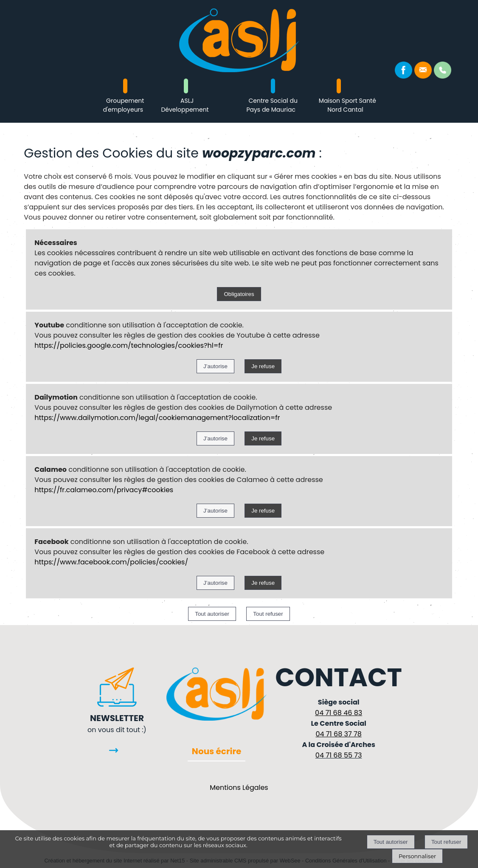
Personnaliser (417, 856)
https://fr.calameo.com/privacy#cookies (104, 490)
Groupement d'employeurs (123, 105)
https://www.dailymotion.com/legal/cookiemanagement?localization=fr (157, 418)
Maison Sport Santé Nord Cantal (347, 105)
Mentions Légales (239, 788)
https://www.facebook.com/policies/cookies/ (111, 562)
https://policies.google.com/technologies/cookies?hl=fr (129, 345)
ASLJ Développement (185, 105)
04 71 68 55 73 (339, 755)
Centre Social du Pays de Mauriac (272, 105)
